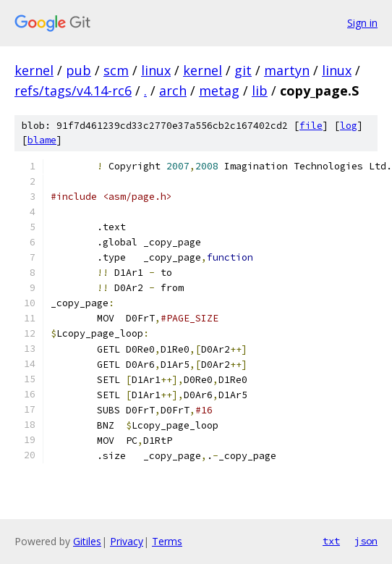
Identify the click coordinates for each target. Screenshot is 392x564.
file (311, 126)
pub (78, 70)
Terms (167, 541)
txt (331, 541)
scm (116, 70)
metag (219, 91)
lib (260, 91)
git (243, 70)
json (366, 541)
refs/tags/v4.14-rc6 (73, 91)
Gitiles (87, 541)
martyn (287, 70)
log (349, 126)
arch (173, 91)
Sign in (362, 23)
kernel (34, 70)
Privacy (127, 541)
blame (42, 140)
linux (156, 70)
